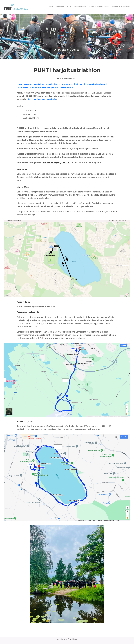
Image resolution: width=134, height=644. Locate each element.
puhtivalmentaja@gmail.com (56, 162)
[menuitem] (49, 7)
